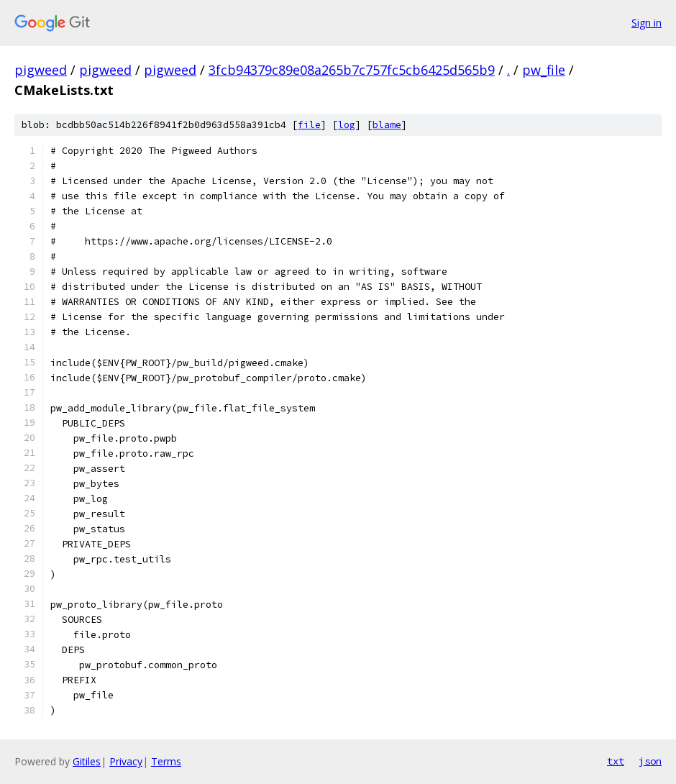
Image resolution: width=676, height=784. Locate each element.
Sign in (647, 23)
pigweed (41, 70)
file (309, 125)
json (650, 761)
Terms (166, 761)
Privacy (126, 761)
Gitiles (87, 761)
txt (616, 761)
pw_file (544, 70)
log (347, 125)
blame (387, 125)
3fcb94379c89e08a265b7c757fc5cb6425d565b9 (352, 70)
